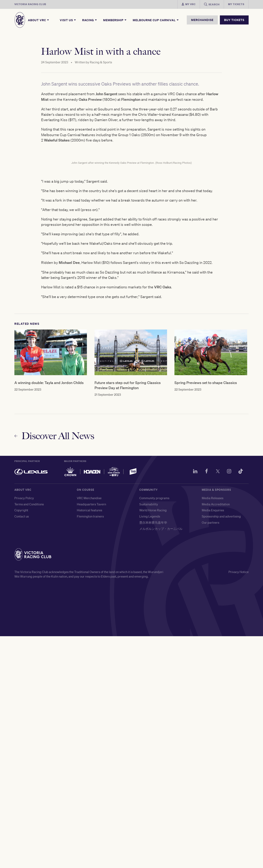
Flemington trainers (90, 748)
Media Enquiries (213, 742)
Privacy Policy (24, 730)
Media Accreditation (216, 736)
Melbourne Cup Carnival (156, 20)
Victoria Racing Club (30, 4)
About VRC (39, 20)
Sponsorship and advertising (221, 748)
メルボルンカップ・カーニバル (161, 760)
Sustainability (149, 736)
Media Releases (213, 730)
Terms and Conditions (29, 736)
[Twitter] (216, 704)
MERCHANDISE (202, 20)
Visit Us (68, 20)
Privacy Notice (239, 804)
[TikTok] (240, 704)
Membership (115, 20)
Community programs (154, 730)
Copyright (21, 742)
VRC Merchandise (89, 730)
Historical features (89, 742)
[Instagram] (228, 704)
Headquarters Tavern (91, 736)
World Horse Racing (153, 742)
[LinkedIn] (192, 704)
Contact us (22, 748)
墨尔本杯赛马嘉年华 (153, 754)
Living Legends (150, 748)
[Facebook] (204, 704)
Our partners (211, 754)
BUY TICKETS (234, 20)
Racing (90, 20)
